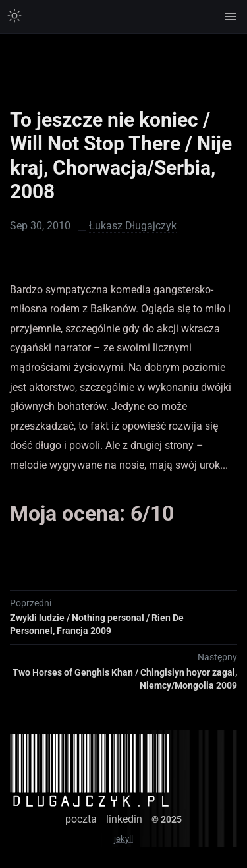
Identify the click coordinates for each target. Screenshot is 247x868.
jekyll (123, 839)
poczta (81, 819)
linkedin (124, 819)
